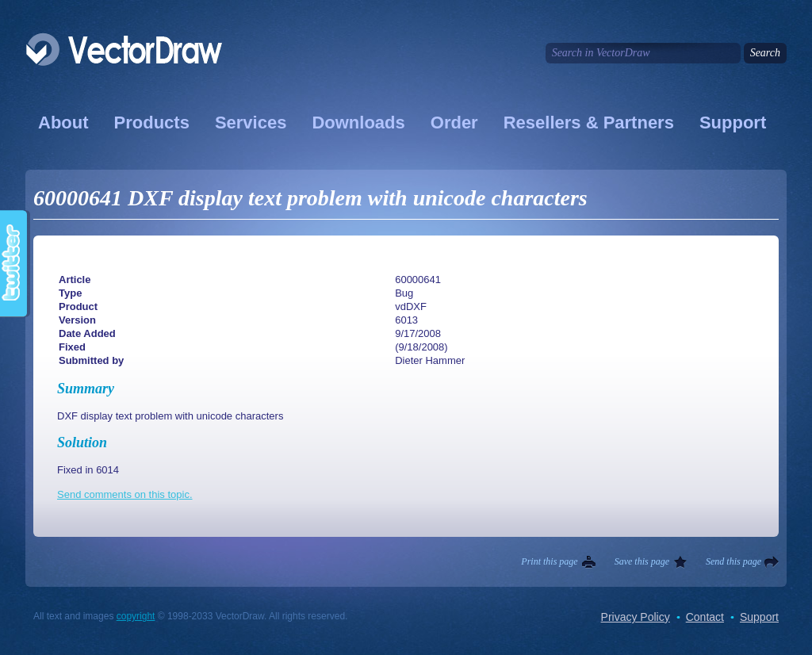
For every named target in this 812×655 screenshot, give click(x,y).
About (63, 123)
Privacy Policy (636, 617)
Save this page (642, 561)
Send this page (733, 561)
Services (251, 123)
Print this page (549, 561)
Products (152, 123)
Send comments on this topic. (125, 494)
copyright (136, 616)
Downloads (358, 123)
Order (454, 123)
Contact (705, 617)
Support (733, 123)
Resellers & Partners (589, 123)
